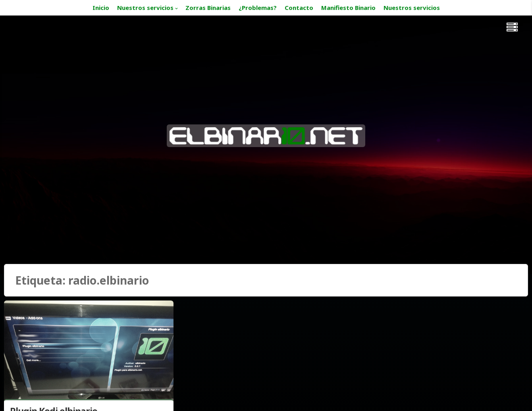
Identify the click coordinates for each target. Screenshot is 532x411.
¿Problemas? (258, 8)
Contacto (299, 8)
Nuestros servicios (145, 8)
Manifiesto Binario (348, 8)
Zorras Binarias (208, 8)
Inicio (101, 8)
